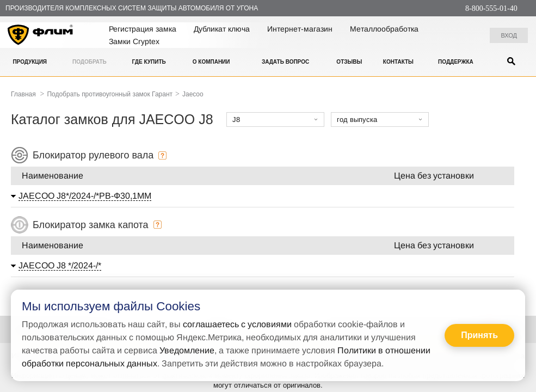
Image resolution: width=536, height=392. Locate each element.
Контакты (398, 62)
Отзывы (349, 62)
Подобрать (90, 62)
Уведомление (187, 350)
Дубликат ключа (222, 29)
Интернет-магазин (300, 29)
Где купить (149, 62)
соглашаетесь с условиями (237, 324)
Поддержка (456, 62)
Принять (479, 335)
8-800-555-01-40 (491, 8)
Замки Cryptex (134, 41)
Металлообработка (384, 29)
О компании (211, 62)
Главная (23, 94)
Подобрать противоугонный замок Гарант (110, 94)
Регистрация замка (143, 29)
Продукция (30, 62)
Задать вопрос (285, 62)
